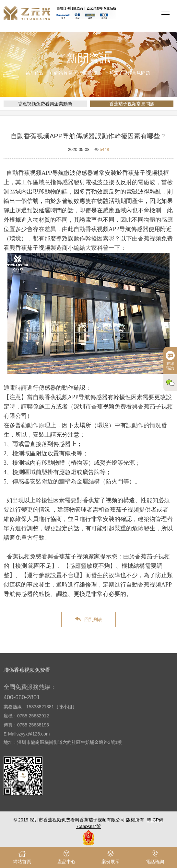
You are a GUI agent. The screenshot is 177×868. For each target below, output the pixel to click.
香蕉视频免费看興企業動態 (45, 104)
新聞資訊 (88, 73)
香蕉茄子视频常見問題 (127, 73)
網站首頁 (63, 73)
